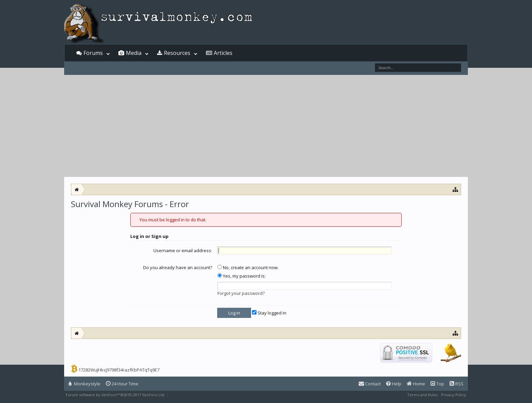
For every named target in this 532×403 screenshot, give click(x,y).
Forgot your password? (241, 293)
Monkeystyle (84, 384)
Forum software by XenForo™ (116, 395)
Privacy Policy (454, 395)
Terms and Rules (422, 395)
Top (437, 384)
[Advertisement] (266, 126)
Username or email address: (183, 250)
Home (416, 384)
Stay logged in (269, 313)
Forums (93, 53)
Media (134, 53)
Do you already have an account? (178, 267)
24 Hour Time (122, 384)
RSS (457, 384)
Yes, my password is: (242, 276)
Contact (370, 384)
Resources (177, 53)
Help (394, 384)
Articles (223, 53)
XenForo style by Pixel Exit (193, 395)
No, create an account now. (248, 267)
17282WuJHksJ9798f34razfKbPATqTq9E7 (119, 370)
